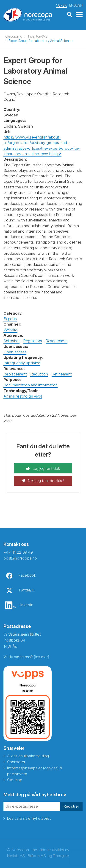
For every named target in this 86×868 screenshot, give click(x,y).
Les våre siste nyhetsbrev (29, 818)
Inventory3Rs (38, 36)
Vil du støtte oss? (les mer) (26, 657)
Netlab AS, (16, 856)
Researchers (57, 341)
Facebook (27, 575)
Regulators (32, 341)
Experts (10, 319)
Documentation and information (31, 385)
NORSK (61, 5)
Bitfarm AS (37, 856)
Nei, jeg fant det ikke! (46, 481)
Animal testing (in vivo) (23, 396)
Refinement (62, 374)
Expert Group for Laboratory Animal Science (40, 41)
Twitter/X (26, 590)
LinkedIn (26, 605)
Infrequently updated (22, 363)
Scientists (11, 341)
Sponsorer (16, 762)
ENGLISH (76, 5)
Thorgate (61, 856)
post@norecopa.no (20, 558)
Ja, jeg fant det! (46, 468)
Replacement (15, 374)
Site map (14, 780)
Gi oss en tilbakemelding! (28, 756)
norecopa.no (13, 36)
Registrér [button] (71, 806)
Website (10, 330)
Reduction (39, 374)
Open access (15, 352)
